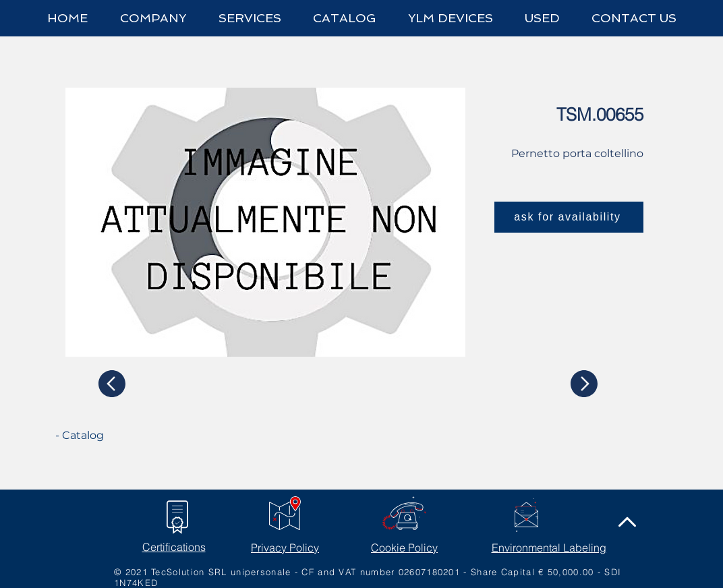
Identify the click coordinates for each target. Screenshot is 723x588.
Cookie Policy (404, 548)
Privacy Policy (285, 548)
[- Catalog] (106, 436)
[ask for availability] (569, 217)
